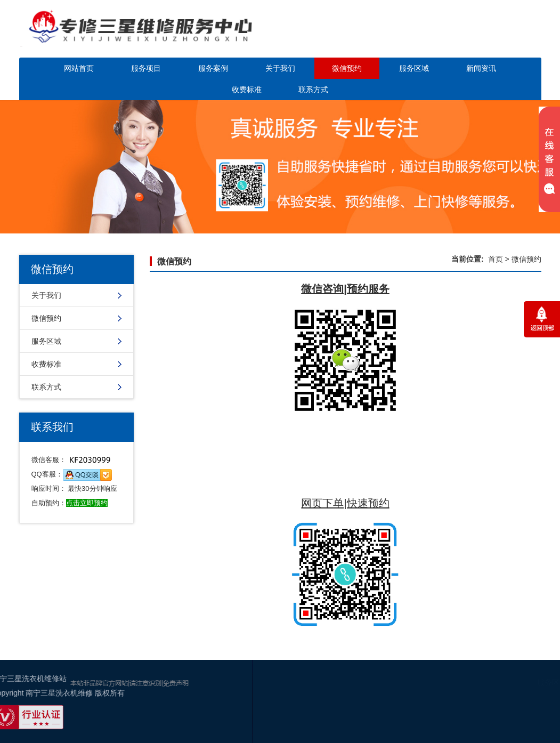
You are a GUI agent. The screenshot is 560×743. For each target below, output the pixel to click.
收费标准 (247, 90)
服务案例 (213, 68)
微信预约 (347, 68)
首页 (496, 259)
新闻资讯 (481, 68)
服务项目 (146, 68)
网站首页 (79, 68)
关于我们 (280, 68)
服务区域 (414, 68)
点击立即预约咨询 (480, 36)
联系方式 (313, 90)
